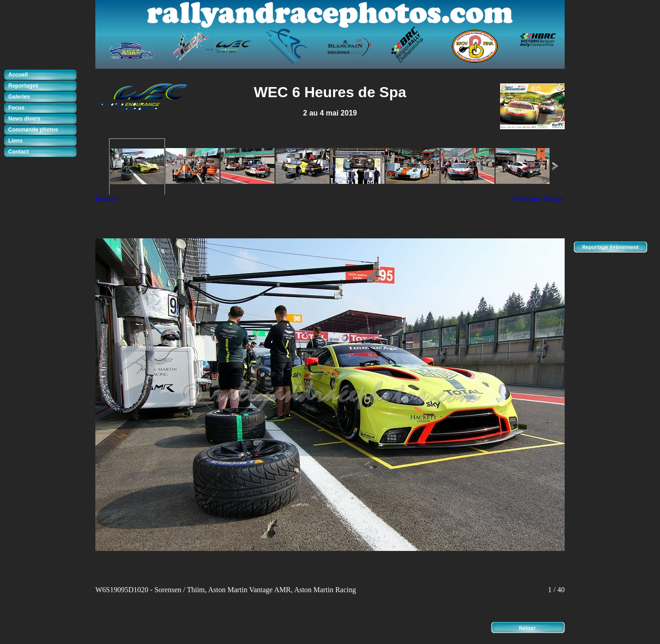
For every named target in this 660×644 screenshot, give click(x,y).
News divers (24, 119)
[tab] (43, 75)
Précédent (525, 199)
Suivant (553, 199)
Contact (19, 152)
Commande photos (33, 130)
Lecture (107, 199)
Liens (15, 141)
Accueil (18, 75)
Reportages (23, 86)
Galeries (19, 97)
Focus (16, 108)
